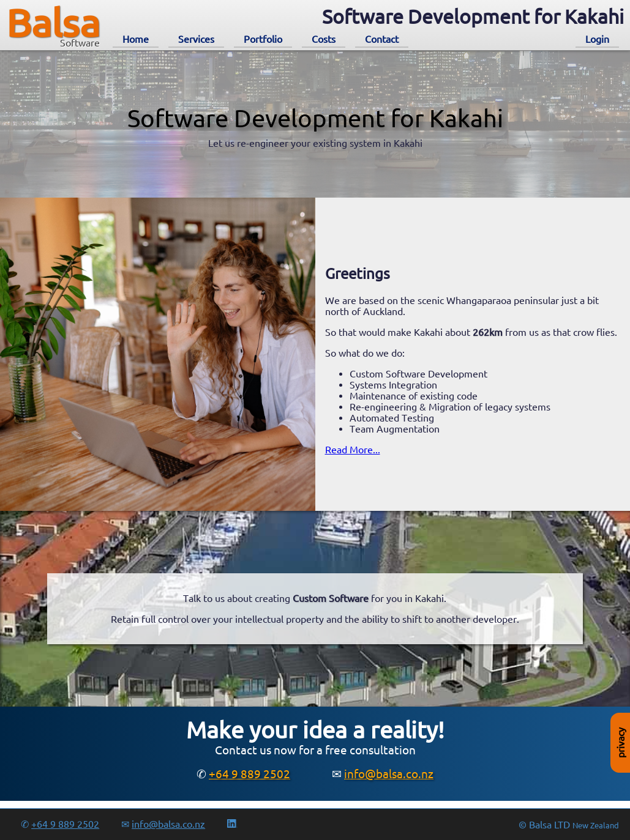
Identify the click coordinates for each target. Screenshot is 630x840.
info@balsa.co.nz (389, 774)
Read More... (353, 450)
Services (196, 39)
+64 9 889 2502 (249, 774)
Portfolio (263, 39)
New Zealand (596, 826)
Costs (324, 39)
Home (136, 39)
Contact (382, 39)
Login (597, 39)
